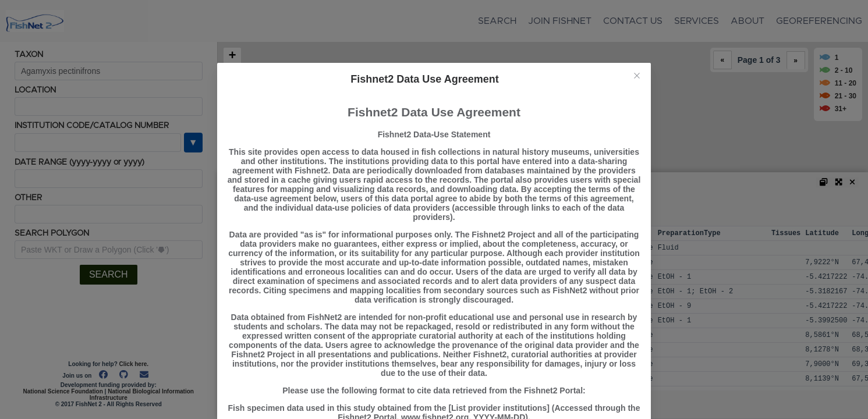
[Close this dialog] (637, 77)
